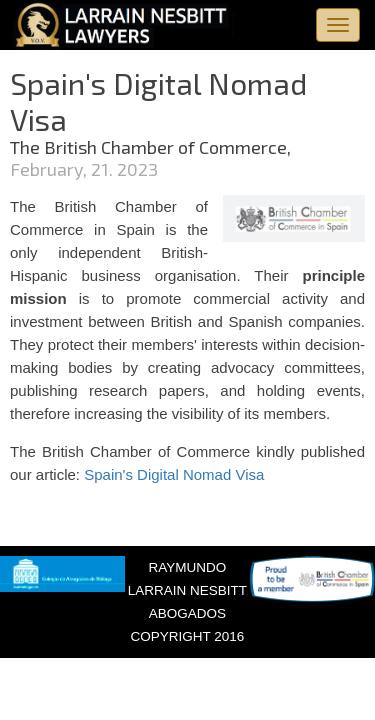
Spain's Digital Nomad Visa (174, 474)
